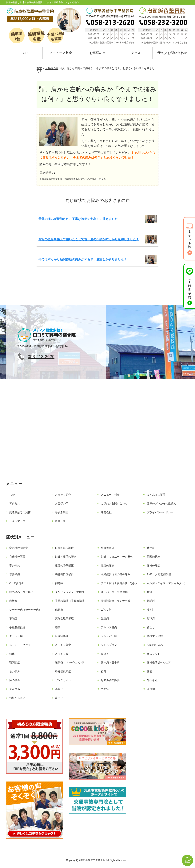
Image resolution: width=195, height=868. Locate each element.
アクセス (134, 53)
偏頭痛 (59, 610)
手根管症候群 (17, 627)
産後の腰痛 (108, 566)
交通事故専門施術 (20, 512)
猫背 (104, 671)
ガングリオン (63, 680)
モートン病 (16, 636)
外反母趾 (152, 680)
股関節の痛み (155, 645)
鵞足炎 (151, 548)
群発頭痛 (15, 574)
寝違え (105, 654)
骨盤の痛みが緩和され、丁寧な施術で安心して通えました (78, 219)
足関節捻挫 (153, 557)
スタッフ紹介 (63, 495)
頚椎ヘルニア (17, 698)
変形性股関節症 (64, 618)
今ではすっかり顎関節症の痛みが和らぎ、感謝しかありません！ (83, 259)
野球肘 (151, 601)
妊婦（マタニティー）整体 (117, 557)
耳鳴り (59, 689)
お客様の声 (98, 53)
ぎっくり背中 (63, 645)
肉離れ (13, 601)
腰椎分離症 (153, 566)
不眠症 (13, 618)
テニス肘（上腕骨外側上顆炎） (120, 583)
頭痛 (12, 654)
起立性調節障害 (110, 680)
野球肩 (151, 618)
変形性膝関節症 (19, 548)
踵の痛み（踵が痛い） (23, 592)
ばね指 (151, 689)
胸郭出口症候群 (64, 574)
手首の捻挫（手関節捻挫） (71, 601)
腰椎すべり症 (155, 636)
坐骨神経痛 (108, 548)
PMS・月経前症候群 (159, 574)
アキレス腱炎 (109, 627)
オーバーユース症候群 (114, 592)
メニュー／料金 (61, 53)
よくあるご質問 (156, 495)
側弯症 (59, 583)
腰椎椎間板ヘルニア (159, 663)
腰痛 (149, 671)
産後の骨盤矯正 (64, 566)
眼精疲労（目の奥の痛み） (117, 574)
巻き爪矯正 (62, 512)
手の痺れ (15, 566)
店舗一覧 (60, 521)
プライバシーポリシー (160, 512)
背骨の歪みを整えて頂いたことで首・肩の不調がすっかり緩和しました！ (89, 239)
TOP (24, 53)
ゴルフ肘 (106, 610)
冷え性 (151, 610)
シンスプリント (110, 645)
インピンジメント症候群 (70, 592)
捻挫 (149, 592)
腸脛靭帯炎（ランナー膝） (117, 601)
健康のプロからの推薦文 (161, 503)
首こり (151, 627)
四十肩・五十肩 (110, 663)
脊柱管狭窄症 (63, 671)
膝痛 (58, 627)
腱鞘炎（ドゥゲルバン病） (71, 663)
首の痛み (15, 671)
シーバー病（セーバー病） (25, 610)
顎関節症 (15, 663)
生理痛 (105, 618)
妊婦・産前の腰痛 (66, 557)
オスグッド (153, 654)
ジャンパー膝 (109, 636)
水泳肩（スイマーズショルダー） (167, 583)
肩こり (59, 698)
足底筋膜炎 (62, 636)
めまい (105, 689)
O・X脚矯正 (17, 583)
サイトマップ (17, 521)
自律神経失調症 (64, 548)
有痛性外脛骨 (17, 557)
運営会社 (106, 512)
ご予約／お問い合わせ (171, 53)
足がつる (15, 689)
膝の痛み (15, 680)
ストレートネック (20, 645)
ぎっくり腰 (62, 654)
